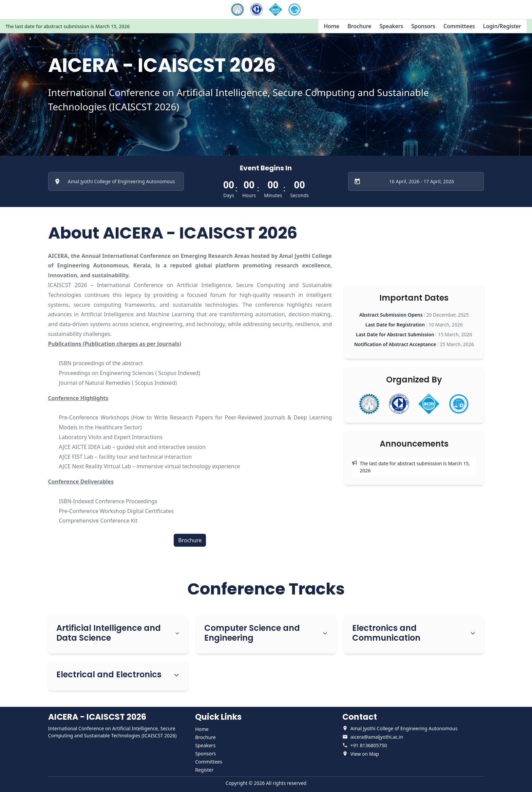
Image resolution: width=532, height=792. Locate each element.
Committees (459, 26)
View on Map (365, 754)
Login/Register (502, 26)
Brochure (359, 26)
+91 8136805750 (369, 745)
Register (204, 770)
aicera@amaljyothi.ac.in (377, 737)
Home (331, 26)
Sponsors (423, 26)
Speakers (392, 26)
